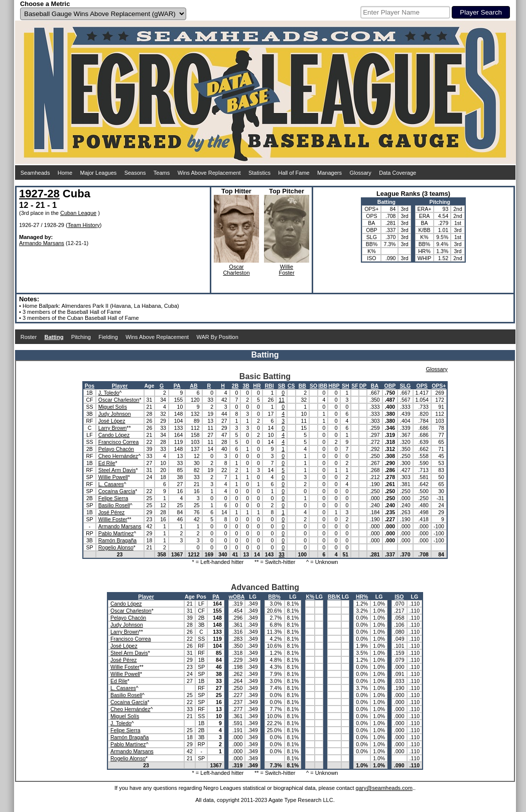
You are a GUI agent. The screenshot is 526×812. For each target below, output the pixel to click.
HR (257, 386)
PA (177, 386)
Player (120, 386)
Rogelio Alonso (116, 547)
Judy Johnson (115, 414)
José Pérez (112, 512)
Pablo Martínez (116, 533)
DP (363, 386)
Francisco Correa (119, 442)
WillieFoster (286, 270)
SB (282, 386)
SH (346, 386)
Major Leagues (99, 173)
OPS (422, 386)
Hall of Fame (294, 173)
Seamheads (35, 173)
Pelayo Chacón (116, 449)
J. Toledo (109, 393)
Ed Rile (107, 463)
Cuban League (78, 213)
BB (302, 386)
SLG (406, 386)
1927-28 (39, 194)
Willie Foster (113, 519)
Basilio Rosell (114, 505)
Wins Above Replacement (209, 173)
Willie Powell (113, 477)
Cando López (114, 435)
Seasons (135, 173)
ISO (399, 597)
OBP (390, 386)
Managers (330, 173)
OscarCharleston (236, 270)
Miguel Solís (113, 407)
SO (313, 386)
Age (150, 386)
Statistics (259, 173)
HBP (334, 386)
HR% (362, 597)
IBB (323, 386)
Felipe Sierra (113, 498)
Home (65, 173)
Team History (84, 225)
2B (235, 386)
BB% (274, 597)
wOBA (237, 597)
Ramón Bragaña (117, 540)
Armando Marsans (42, 243)
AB (193, 386)
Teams (162, 173)
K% (310, 597)
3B (246, 386)
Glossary (360, 173)
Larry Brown (113, 428)
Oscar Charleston (119, 400)
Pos (90, 386)
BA (375, 386)
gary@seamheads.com (384, 788)
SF (355, 386)
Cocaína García (117, 491)
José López (112, 421)
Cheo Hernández (118, 456)
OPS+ (439, 386)
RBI (269, 386)
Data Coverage (398, 173)
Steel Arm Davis (117, 470)
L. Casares (111, 484)
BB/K (334, 597)
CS (291, 386)
